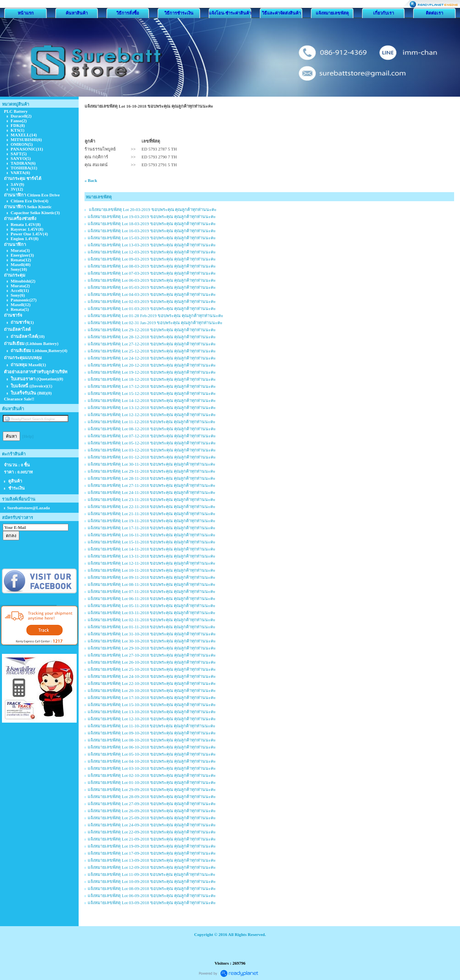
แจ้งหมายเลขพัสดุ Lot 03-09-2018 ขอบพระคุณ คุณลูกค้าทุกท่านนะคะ (152, 903)
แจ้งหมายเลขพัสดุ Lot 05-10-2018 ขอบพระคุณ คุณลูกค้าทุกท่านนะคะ (152, 754)
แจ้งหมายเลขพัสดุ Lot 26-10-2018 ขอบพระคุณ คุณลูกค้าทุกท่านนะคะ (152, 662)
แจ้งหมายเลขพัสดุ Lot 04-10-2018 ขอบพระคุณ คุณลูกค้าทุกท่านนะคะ (152, 761)
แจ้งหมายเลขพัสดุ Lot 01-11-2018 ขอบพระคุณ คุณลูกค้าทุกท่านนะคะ (152, 627)
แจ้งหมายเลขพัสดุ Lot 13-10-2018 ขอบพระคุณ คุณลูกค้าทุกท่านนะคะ (152, 712)
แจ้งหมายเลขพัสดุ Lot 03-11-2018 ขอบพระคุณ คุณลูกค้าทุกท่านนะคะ (152, 613)
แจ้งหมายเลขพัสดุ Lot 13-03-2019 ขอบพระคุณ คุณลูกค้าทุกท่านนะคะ (152, 245)
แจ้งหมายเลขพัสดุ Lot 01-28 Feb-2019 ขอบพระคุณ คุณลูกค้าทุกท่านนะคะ (155, 316)
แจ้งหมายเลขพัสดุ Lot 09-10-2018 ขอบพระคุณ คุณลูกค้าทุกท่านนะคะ (152, 733)
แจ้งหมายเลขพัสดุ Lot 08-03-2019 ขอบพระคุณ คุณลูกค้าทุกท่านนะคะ (152, 266)
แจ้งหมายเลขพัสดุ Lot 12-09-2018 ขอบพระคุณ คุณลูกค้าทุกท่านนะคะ (152, 867)
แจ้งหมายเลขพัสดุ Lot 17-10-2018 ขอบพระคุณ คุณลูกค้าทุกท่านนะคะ (152, 697)
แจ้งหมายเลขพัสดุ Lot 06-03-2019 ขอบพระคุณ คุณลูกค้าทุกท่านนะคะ (152, 280)
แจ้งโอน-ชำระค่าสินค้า (230, 13)
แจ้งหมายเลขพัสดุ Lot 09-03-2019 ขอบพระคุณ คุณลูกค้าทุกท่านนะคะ (152, 259)
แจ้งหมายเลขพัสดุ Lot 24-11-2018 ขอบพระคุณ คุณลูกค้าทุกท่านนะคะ (152, 492)
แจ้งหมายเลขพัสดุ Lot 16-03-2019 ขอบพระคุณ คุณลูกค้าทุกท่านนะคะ (152, 231)
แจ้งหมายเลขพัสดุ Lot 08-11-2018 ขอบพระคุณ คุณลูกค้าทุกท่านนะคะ (152, 584)
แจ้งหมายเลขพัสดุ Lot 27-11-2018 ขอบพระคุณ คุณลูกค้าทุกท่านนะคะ (152, 485)
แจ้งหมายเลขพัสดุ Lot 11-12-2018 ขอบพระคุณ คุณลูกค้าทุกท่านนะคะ (152, 422)
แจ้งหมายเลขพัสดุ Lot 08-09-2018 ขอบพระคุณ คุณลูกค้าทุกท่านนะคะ (152, 888)
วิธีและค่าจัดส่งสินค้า (281, 13)
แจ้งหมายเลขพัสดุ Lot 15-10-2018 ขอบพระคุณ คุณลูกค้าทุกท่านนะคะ (152, 705)
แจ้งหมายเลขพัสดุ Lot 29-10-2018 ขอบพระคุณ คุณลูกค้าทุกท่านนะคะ (152, 648)
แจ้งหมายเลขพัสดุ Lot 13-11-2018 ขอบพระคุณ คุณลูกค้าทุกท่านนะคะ (152, 556)
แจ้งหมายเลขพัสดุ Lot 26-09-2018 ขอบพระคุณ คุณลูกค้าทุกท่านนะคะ (152, 811)
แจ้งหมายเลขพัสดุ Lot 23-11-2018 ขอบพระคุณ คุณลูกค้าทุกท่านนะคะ (152, 499)
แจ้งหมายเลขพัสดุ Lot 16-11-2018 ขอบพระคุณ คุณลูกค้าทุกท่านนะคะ (152, 535)
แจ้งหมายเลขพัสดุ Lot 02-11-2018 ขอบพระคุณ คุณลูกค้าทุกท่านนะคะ (152, 620)
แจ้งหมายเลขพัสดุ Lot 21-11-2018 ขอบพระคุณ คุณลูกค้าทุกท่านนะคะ (152, 514)
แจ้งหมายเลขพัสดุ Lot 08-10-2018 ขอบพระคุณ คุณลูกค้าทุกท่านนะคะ (152, 740)
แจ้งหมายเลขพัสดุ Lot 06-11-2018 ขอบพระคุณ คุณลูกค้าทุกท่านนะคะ (152, 598)
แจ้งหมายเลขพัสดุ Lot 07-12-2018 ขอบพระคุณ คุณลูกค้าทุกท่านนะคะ (152, 436)
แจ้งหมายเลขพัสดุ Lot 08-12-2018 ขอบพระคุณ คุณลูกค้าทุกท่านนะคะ (152, 429)
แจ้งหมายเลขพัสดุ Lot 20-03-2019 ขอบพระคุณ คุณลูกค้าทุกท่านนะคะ (152, 209)
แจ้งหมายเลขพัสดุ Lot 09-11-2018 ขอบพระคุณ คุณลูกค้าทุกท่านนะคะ (152, 577)
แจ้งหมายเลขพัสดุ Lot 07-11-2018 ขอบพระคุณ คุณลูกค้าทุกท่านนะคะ (152, 591)
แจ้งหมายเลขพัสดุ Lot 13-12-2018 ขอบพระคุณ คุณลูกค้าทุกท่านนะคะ (152, 407)
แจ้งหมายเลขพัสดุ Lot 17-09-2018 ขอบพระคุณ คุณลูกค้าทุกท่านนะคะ (152, 853)
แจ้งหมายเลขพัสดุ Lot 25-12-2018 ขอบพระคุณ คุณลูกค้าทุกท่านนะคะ (152, 351)
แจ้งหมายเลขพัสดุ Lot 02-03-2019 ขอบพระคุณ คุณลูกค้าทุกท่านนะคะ (152, 301)
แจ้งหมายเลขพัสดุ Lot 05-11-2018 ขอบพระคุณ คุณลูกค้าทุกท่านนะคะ (152, 606)
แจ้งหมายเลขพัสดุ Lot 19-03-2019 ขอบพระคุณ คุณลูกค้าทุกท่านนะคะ (152, 217)
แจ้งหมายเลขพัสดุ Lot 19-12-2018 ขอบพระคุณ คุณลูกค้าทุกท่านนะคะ (152, 372)
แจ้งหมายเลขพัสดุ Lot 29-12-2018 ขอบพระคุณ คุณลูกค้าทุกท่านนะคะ (152, 330)
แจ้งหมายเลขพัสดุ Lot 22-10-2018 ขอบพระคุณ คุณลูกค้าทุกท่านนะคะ (152, 683)
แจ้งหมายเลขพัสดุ (332, 13)
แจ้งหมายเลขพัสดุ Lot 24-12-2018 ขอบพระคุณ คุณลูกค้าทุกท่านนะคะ (152, 358)
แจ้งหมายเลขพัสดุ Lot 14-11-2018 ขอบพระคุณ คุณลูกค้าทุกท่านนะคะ (152, 549)
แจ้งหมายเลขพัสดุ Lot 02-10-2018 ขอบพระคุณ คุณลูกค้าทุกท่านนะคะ (152, 775)
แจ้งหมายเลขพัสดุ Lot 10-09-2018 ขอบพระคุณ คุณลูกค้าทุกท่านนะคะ (152, 881)
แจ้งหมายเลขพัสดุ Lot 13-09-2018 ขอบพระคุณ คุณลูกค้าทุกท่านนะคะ (152, 860)
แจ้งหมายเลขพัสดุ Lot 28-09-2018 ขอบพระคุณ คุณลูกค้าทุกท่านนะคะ (152, 796)
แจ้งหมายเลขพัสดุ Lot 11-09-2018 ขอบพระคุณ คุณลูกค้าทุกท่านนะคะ (152, 874)
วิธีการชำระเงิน (179, 13)
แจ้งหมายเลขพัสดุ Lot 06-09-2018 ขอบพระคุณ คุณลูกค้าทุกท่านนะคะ (152, 896)
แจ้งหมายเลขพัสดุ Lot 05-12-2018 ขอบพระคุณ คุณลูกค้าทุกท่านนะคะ (152, 443)
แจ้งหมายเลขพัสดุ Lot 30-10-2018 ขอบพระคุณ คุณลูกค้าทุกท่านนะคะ (152, 641)
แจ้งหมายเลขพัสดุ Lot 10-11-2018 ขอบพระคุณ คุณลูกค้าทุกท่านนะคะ (152, 570)
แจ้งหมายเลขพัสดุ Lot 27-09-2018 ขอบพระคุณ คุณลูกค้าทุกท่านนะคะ (152, 804)
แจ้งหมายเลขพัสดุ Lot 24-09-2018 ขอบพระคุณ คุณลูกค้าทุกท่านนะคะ (152, 825)
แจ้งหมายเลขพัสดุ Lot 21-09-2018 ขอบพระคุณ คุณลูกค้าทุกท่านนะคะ (152, 839)
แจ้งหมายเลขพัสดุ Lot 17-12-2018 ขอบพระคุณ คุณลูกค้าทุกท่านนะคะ (152, 386)
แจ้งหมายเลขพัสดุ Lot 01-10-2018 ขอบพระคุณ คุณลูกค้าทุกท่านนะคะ (152, 782)
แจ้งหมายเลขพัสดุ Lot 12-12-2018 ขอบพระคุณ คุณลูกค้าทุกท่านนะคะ (152, 415)
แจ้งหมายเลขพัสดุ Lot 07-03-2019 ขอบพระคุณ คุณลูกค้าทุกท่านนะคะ (152, 273)
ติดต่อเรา (434, 13)
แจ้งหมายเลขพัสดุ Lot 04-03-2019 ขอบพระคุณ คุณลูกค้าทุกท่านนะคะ (152, 294)
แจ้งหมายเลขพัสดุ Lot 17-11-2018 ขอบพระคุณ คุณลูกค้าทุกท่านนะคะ (152, 528)
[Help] (28, 436)
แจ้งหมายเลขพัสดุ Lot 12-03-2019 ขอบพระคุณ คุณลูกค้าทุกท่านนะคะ (152, 252)
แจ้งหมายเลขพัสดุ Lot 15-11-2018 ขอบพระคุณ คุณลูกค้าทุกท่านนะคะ (152, 542)
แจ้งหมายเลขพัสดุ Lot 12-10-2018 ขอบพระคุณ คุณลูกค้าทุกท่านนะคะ (152, 719)
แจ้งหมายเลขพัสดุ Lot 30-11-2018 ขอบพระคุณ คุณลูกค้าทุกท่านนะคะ (152, 464)
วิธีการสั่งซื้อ (128, 13)
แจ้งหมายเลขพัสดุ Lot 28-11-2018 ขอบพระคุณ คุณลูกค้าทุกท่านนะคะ (152, 478)
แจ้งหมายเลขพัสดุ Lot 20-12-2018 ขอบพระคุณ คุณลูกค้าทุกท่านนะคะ (152, 365)
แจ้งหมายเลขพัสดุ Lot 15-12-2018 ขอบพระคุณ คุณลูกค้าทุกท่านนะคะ (152, 393)
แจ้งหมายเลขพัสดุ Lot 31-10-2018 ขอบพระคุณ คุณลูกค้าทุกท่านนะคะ (152, 634)
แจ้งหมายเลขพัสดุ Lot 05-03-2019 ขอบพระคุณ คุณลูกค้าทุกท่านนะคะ (152, 287)
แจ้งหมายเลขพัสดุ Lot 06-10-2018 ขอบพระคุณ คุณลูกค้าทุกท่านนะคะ (152, 747)
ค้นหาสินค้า (77, 13)
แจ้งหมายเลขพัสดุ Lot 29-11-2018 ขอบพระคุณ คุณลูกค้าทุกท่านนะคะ (152, 471)
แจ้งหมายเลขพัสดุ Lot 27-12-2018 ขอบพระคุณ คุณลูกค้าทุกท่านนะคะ (152, 344)
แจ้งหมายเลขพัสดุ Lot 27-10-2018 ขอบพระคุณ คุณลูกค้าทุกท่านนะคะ (152, 655)
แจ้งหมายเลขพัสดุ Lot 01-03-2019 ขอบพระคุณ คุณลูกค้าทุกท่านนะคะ (152, 308)
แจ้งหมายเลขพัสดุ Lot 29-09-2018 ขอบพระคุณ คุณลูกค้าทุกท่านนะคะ (152, 789)
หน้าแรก (26, 13)
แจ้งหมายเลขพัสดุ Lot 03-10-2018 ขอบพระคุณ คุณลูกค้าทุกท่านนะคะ (152, 768)
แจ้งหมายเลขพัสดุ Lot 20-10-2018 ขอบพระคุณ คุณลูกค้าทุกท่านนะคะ (152, 690)
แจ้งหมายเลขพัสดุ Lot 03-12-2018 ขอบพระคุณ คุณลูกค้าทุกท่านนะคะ (152, 450)
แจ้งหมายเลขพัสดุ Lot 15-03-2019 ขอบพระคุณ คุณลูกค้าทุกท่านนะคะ (152, 238)
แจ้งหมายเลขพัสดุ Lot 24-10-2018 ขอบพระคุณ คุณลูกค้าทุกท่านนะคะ (152, 676)
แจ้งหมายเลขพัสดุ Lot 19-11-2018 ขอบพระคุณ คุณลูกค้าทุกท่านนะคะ (152, 521)
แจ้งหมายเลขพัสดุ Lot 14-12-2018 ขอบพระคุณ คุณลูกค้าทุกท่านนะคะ (152, 400)
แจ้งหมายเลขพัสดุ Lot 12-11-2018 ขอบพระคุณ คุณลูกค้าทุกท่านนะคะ (152, 563)
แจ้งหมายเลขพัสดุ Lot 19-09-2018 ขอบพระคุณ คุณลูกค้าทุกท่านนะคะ (152, 846)
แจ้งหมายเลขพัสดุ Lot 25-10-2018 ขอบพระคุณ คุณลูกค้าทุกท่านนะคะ (152, 669)
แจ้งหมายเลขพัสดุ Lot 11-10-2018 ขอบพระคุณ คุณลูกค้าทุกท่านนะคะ (152, 726)
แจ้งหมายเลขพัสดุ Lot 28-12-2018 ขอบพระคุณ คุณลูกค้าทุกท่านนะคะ (152, 337)
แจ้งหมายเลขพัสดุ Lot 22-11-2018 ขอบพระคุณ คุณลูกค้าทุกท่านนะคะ (152, 507)
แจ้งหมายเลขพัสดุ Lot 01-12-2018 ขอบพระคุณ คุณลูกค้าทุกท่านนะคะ (152, 457)
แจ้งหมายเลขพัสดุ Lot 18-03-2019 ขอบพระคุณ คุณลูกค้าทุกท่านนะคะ (152, 224)
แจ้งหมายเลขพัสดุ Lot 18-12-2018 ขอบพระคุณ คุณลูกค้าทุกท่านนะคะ (152, 379)
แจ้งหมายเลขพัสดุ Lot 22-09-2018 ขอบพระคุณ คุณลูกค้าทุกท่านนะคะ (152, 832)
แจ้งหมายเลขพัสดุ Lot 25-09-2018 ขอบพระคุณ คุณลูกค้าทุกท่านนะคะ (152, 818)
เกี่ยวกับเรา (384, 13)
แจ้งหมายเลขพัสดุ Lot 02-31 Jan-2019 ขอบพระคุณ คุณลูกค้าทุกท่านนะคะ (155, 323)
